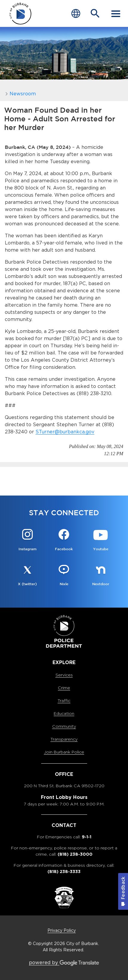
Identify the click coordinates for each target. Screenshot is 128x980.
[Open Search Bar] (95, 13)
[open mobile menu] (116, 13)
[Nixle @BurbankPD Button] (64, 575)
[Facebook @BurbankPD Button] (64, 541)
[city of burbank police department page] (20, 14)
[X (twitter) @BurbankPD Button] (27, 575)
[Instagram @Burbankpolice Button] (27, 541)
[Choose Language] (76, 13)
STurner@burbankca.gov (65, 432)
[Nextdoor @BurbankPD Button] (101, 575)
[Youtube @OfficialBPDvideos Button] (101, 541)
